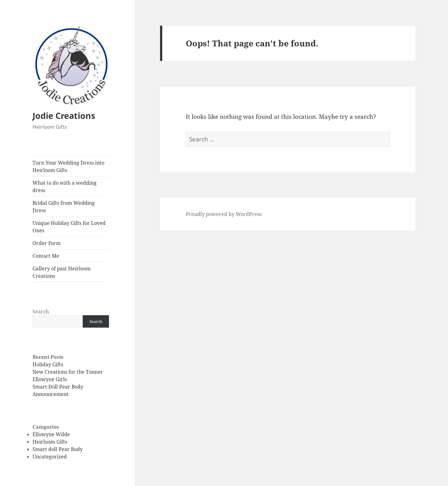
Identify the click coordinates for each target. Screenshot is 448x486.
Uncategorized (50, 457)
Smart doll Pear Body (58, 449)
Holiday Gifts (48, 364)
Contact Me (46, 256)
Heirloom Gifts (50, 442)
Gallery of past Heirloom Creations (62, 272)
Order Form (47, 243)
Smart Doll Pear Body (58, 387)
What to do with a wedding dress (65, 187)
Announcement (51, 394)
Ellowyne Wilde (51, 434)
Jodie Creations (64, 116)
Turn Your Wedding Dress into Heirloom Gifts (68, 166)
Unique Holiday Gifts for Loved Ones (69, 227)
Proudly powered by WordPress (224, 214)
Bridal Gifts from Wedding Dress (64, 207)
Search (41, 312)
